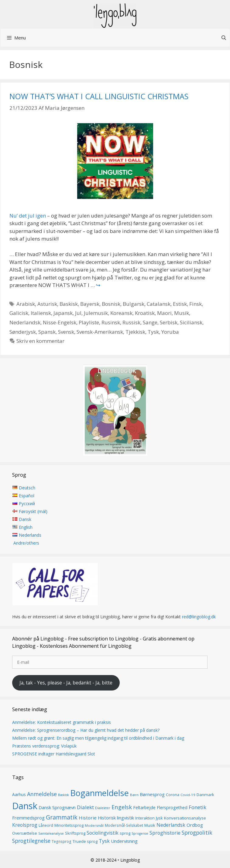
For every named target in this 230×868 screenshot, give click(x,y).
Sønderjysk (23, 332)
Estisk (180, 304)
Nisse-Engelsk (60, 322)
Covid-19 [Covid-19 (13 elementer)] (188, 795)
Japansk (63, 313)
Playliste (89, 322)
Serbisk (169, 322)
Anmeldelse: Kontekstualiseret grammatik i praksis (62, 722)
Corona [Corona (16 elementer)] (173, 795)
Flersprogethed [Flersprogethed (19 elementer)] (172, 807)
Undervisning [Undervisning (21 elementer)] (124, 841)
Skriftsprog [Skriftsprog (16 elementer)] (75, 833)
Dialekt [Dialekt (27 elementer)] (85, 807)
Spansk (47, 332)
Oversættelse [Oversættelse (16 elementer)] (25, 833)
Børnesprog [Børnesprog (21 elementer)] (152, 794)
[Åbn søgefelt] (224, 38)
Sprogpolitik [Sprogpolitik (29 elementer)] (197, 833)
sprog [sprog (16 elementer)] (125, 833)
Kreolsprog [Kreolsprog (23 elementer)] (25, 825)
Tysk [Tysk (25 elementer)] (104, 841)
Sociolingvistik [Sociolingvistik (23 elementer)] (103, 833)
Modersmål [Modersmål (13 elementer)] (94, 825)
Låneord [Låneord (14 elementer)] (46, 825)
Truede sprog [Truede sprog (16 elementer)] (85, 841)
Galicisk (19, 313)
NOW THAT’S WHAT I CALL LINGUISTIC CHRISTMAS (99, 96)
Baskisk (69, 304)
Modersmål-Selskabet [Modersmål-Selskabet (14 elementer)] (124, 825)
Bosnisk (111, 304)
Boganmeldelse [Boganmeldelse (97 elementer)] (100, 793)
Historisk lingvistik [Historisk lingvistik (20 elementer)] (116, 818)
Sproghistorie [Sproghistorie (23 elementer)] (165, 833)
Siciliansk (191, 322)
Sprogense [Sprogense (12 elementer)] (140, 834)
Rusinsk (111, 322)
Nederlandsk (25, 322)
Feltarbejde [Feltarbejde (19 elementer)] (144, 807)
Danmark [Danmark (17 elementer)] (205, 795)
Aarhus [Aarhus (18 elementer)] (19, 794)
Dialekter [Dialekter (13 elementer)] (103, 808)
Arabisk (26, 304)
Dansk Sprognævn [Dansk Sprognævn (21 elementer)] (57, 807)
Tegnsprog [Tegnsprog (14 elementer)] (62, 841)
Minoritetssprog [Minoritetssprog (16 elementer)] (69, 825)
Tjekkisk (135, 332)
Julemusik (96, 313)
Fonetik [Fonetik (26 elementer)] (197, 807)
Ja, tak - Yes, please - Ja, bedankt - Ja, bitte (66, 683)
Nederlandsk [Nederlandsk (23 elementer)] (171, 825)
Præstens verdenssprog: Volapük (44, 746)
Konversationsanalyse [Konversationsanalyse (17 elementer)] (185, 818)
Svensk (66, 332)
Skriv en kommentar (40, 341)
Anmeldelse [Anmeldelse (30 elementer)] (42, 794)
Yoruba (170, 332)
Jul (78, 313)
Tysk (153, 332)
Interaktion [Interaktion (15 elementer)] (145, 818)
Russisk (131, 322)
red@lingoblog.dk (199, 617)
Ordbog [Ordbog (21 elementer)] (195, 825)
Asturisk (47, 304)
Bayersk (90, 304)
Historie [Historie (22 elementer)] (88, 818)
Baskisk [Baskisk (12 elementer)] (64, 795)
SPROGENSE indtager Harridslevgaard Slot (54, 754)
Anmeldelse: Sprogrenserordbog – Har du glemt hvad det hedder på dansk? (86, 730)
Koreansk (121, 313)
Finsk (196, 304)
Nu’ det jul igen (28, 216)
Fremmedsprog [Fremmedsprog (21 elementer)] (28, 818)
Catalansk (159, 304)
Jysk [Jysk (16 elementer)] (159, 818)
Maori (164, 313)
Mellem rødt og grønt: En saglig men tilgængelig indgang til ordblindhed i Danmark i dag (98, 738)
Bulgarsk (134, 304)
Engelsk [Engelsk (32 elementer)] (122, 807)
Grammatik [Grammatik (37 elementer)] (62, 817)
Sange (150, 322)
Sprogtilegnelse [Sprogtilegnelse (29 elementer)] (31, 841)
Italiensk (41, 313)
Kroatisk (145, 313)
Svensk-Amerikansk (100, 332)
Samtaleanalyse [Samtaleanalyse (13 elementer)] (51, 834)
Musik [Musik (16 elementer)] (150, 825)
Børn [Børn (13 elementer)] (134, 795)
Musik (182, 313)
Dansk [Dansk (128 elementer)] (25, 806)
